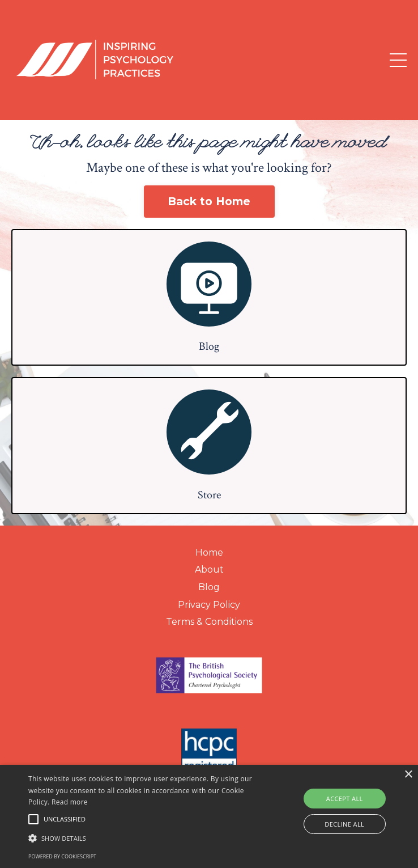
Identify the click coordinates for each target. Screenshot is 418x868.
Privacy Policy (209, 605)
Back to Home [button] (209, 201)
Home (209, 552)
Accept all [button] (345, 799)
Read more (70, 802)
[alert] (209, 816)
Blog (209, 587)
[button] (146, 838)
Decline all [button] (344, 824)
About (209, 570)
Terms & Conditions (209, 622)
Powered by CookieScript (62, 856)
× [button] (408, 775)
